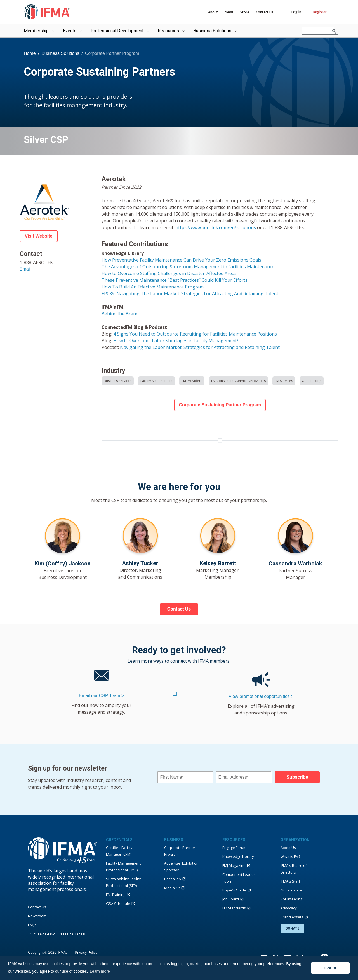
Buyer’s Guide (234, 890)
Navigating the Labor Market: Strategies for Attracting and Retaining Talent (200, 347)
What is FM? (290, 856)
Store (245, 12)
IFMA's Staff (290, 881)
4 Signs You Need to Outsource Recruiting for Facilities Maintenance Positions (195, 334)
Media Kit (172, 888)
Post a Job (173, 879)
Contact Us (265, 12)
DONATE (292, 928)
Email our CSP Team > (102, 696)
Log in (296, 12)
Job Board (231, 899)
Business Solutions (216, 31)
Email (25, 269)
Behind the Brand (120, 314)
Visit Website (39, 236)
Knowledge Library (238, 856)
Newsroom (37, 916)
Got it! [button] (330, 968)
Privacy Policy (86, 952)
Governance (291, 890)
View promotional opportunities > (261, 696)
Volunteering (291, 899)
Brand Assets (292, 917)
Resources (172, 31)
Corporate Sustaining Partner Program (220, 405)
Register (320, 12)
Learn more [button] (100, 971)
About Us (288, 848)
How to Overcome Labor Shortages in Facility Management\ (176, 341)
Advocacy (289, 908)
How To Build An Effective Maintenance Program (153, 287)
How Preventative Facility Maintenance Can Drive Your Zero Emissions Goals (181, 260)
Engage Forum (234, 848)
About (213, 12)
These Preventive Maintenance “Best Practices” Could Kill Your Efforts (175, 280)
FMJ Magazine (234, 865)
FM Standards (234, 908)
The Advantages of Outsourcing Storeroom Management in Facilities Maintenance (188, 267)
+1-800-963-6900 (72, 934)
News (229, 12)
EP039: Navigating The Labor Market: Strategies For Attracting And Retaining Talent (190, 294)
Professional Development (120, 31)
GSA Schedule (118, 904)
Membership (40, 31)
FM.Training (116, 895)
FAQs (32, 925)
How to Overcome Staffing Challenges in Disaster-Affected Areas (169, 273)
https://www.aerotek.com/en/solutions (216, 227)
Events (73, 31)
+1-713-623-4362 (41, 934)
